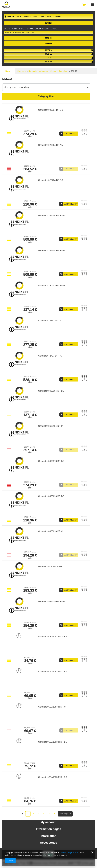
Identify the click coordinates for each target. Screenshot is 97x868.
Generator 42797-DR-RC (50, 356)
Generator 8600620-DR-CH (51, 531)
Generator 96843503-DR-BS (52, 601)
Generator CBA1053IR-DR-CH (53, 707)
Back (6, 71)
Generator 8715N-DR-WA (50, 566)
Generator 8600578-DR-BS (51, 461)
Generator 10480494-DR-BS (52, 250)
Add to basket (71, 134)
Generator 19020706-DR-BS (52, 286)
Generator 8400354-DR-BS (51, 391)
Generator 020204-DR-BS (50, 110)
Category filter (46, 96)
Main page (22, 71)
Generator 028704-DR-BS (50, 180)
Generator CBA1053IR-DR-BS (53, 672)
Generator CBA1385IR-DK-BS (52, 777)
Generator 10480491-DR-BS (52, 215)
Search (49, 23)
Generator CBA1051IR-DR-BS (53, 637)
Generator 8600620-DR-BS (51, 496)
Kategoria (33, 71)
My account (49, 822)
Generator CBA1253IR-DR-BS (53, 742)
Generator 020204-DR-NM (51, 145)
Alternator (43, 71)
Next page (64, 814)
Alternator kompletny (59, 71)
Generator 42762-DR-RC (50, 321)
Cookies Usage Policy (69, 853)
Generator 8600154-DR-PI (51, 426)
